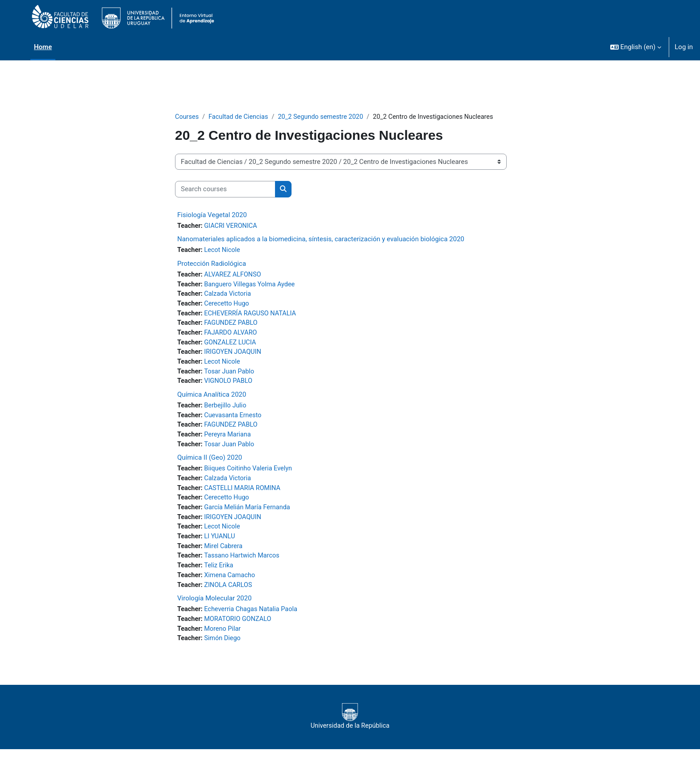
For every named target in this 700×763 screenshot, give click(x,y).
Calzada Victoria (230, 296)
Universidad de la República (350, 730)
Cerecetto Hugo (229, 306)
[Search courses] (225, 190)
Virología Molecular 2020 (215, 611)
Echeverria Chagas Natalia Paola (254, 622)
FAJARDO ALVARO (233, 336)
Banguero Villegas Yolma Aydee (252, 286)
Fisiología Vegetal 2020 (212, 215)
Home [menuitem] (43, 47)
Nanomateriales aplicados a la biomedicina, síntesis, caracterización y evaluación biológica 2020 (321, 240)
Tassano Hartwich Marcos (244, 567)
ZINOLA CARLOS (230, 597)
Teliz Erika (221, 577)
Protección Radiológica (212, 265)
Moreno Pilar (224, 642)
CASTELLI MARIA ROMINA (245, 496)
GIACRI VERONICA (233, 226)
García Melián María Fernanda (250, 516)
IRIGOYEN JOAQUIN (235, 356)
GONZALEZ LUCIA (232, 346)
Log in (684, 47)
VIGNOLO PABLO (230, 386)
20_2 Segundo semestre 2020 (325, 117)
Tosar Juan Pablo (231, 377)
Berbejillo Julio (227, 411)
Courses (187, 117)
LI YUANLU (221, 547)
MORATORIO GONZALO (240, 632)
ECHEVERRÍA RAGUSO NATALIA (253, 316)
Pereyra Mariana (229, 441)
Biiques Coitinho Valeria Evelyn (251, 476)
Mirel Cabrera (225, 557)
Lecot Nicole (224, 251)
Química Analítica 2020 (212, 400)
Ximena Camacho (232, 587)
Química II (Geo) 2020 (210, 465)
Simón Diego (224, 652)
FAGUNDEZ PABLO (233, 326)
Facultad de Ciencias (240, 117)
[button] (636, 47)
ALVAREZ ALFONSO (235, 276)
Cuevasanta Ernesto (235, 421)
